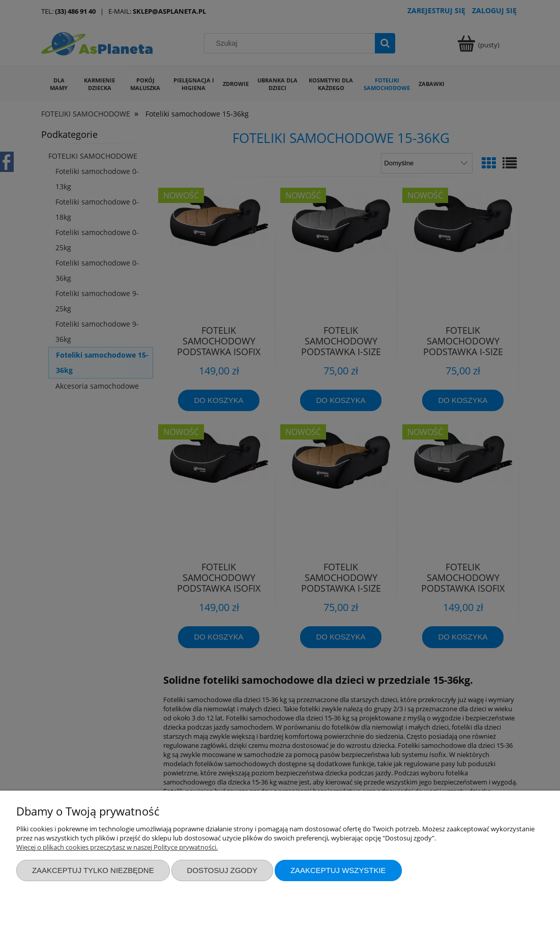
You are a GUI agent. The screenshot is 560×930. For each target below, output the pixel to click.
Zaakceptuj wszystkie (338, 870)
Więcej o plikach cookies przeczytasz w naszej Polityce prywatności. (117, 847)
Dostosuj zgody (222, 870)
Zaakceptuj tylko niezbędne (93, 870)
